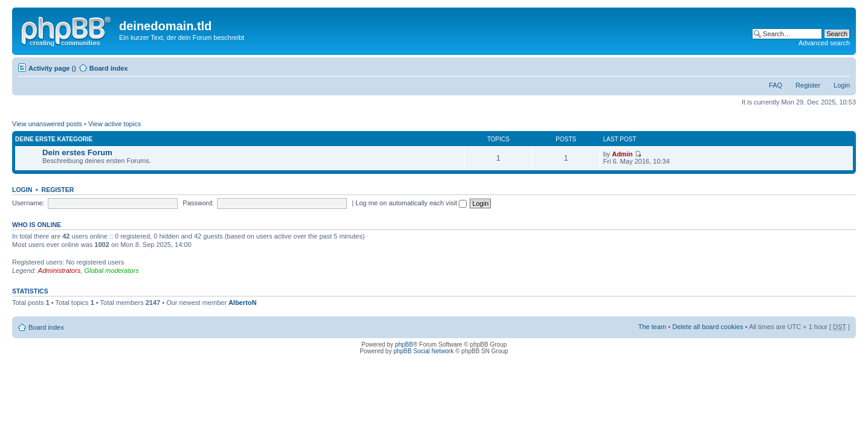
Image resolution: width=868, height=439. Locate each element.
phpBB (404, 344)
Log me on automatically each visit (411, 203)
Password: (198, 203)
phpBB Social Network (424, 351)
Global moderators (112, 271)
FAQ (776, 85)
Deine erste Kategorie (54, 139)
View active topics (115, 124)
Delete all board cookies (708, 327)
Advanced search (824, 43)
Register (808, 85)
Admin (622, 154)
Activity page (49, 68)
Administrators (59, 271)
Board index (109, 68)
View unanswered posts (47, 124)
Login (842, 85)
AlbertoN (242, 303)
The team (652, 327)
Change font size (841, 66)
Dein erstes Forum (77, 152)
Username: (28, 203)
